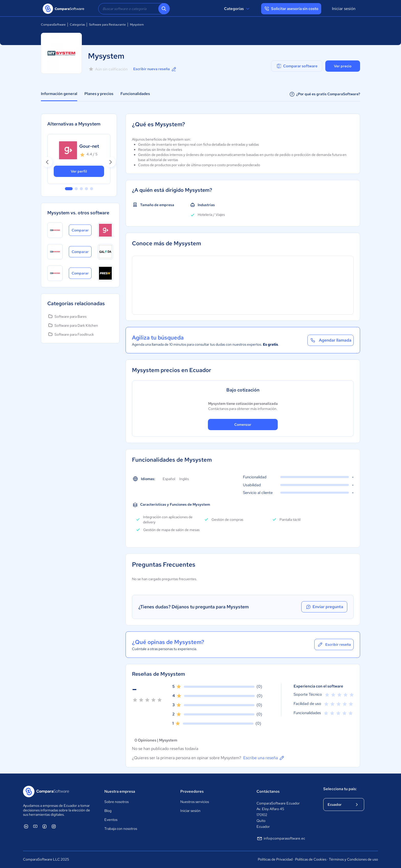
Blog (108, 811)
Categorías (237, 9)
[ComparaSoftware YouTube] (35, 826)
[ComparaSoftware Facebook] (44, 826)
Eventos (111, 820)
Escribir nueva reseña (155, 69)
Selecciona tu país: (340, 789)
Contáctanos (268, 791)
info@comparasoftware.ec (281, 839)
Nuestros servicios (195, 802)
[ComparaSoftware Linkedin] (26, 826)
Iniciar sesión (344, 9)
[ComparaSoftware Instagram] (54, 826)
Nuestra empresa (120, 791)
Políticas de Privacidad (275, 859)
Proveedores (192, 791)
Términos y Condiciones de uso (353, 859)
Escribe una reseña (264, 758)
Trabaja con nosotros (121, 829)
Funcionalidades (135, 94)
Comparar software (297, 66)
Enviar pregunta (324, 607)
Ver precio (343, 66)
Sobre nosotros (116, 802)
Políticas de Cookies (311, 859)
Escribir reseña (334, 644)
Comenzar (243, 425)
